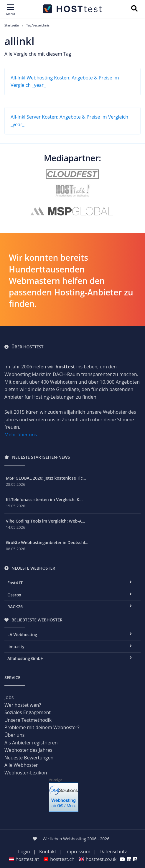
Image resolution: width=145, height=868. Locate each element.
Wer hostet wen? (23, 705)
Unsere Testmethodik (28, 720)
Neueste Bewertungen (29, 758)
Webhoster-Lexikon (26, 773)
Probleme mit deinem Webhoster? (42, 727)
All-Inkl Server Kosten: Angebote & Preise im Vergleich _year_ (69, 121)
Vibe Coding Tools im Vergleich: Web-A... (46, 521)
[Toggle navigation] (11, 10)
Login (24, 852)
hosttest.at (24, 859)
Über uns (14, 735)
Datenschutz (113, 852)
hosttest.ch (59, 859)
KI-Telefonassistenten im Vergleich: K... (44, 499)
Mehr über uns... (23, 435)
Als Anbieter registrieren (31, 743)
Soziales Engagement (28, 712)
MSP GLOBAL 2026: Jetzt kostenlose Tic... (46, 478)
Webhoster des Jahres (28, 750)
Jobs (9, 697)
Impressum (78, 852)
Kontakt (48, 852)
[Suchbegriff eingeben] (134, 9)
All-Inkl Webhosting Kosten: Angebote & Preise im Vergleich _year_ (65, 82)
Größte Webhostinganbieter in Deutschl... (47, 542)
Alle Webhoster (21, 765)
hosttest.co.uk (98, 859)
